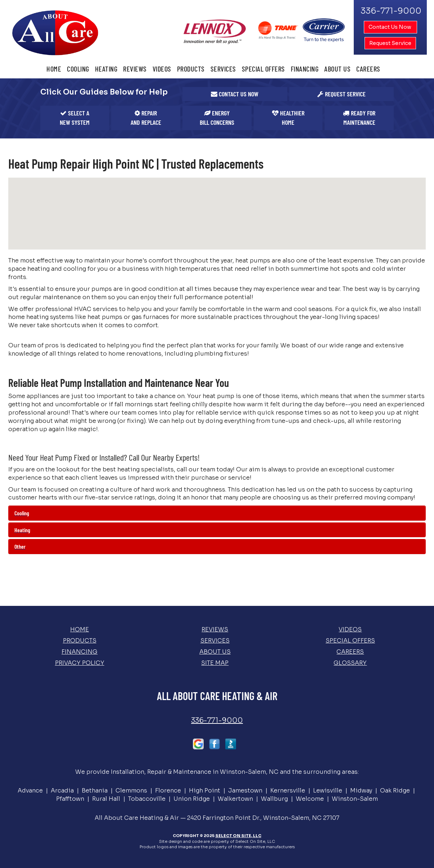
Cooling (78, 69)
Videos (162, 69)
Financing (305, 69)
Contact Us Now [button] (390, 27)
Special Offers (263, 69)
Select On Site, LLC (238, 836)
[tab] (217, 513)
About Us (337, 69)
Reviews (135, 69)
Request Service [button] (390, 43)
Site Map (215, 663)
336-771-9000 (217, 720)
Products (191, 69)
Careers (368, 69)
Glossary (350, 663)
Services (223, 69)
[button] (235, 94)
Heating (106, 69)
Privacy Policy (80, 663)
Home (54, 69)
